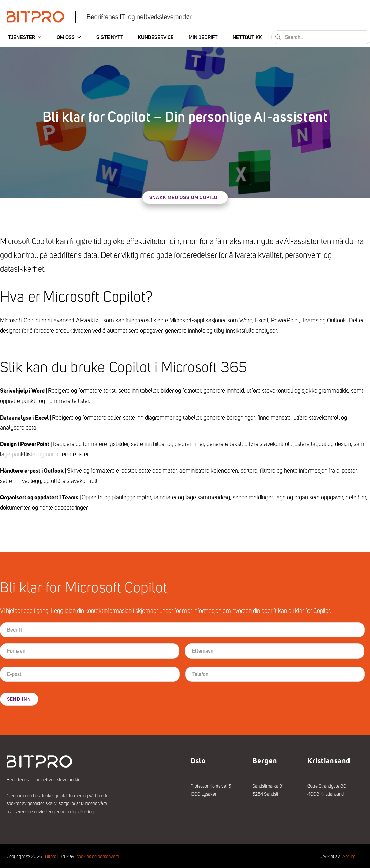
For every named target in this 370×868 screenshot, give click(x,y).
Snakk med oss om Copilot (185, 198)
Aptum (349, 855)
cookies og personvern (98, 855)
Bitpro (51, 855)
